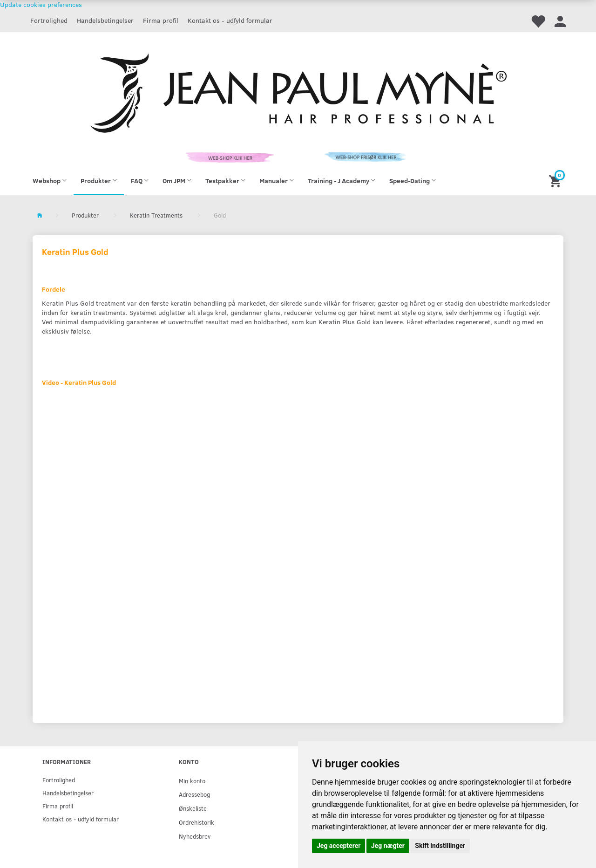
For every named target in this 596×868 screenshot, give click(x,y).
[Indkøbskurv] (556, 181)
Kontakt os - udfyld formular (230, 20)
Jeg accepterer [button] (339, 846)
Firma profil (161, 20)
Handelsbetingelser (105, 20)
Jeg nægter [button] (388, 846)
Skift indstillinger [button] (440, 846)
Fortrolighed (49, 20)
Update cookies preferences (41, 4)
